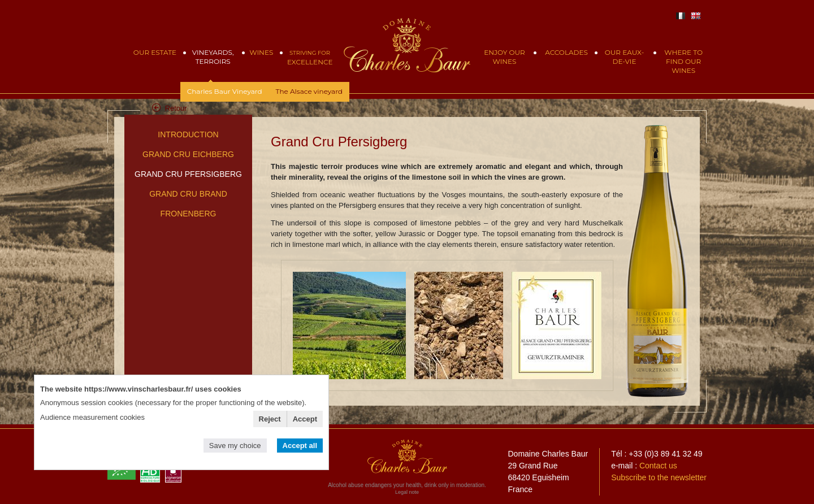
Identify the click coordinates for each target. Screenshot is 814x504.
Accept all (300, 446)
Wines (261, 52)
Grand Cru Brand (188, 194)
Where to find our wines (683, 61)
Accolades (566, 52)
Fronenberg (189, 214)
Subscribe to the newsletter (659, 477)
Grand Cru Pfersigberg (188, 174)
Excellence (310, 58)
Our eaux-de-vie (624, 57)
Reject (270, 419)
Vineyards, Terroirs (213, 57)
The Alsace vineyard (309, 91)
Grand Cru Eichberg (188, 154)
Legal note (407, 492)
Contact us (658, 466)
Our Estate (155, 52)
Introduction (188, 134)
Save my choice (235, 446)
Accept (305, 419)
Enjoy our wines (505, 57)
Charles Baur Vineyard (225, 91)
